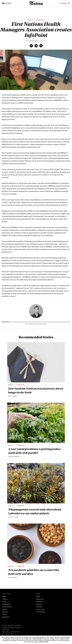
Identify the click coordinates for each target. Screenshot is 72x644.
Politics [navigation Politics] (5, 599)
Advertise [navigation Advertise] (39, 602)
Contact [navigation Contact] (39, 604)
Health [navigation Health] (4, 610)
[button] (7, 3)
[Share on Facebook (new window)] (31, 46)
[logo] (36, 5)
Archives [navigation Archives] (39, 607)
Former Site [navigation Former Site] (40, 610)
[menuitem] (63, 4)
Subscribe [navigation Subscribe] (40, 599)
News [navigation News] (4, 597)
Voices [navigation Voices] (4, 602)
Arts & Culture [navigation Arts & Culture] (7, 607)
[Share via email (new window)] (41, 46)
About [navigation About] (38, 597)
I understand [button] (43, 642)
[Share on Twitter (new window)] (36, 46)
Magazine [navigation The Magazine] (6, 617)
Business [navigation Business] (5, 612)
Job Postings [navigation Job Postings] (41, 612)
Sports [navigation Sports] (4, 615)
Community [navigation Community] (6, 604)
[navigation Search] (69, 4)
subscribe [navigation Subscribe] (63, 4)
